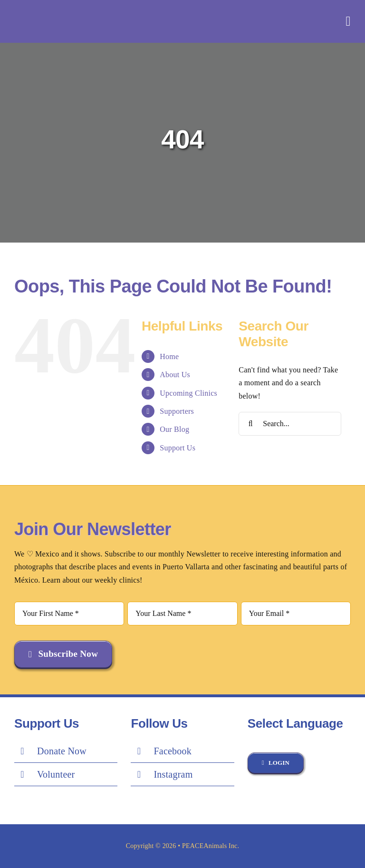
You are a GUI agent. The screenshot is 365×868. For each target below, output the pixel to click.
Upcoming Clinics (188, 393)
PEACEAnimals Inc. (211, 846)
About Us (175, 375)
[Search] (250, 424)
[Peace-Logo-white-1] (74, 10)
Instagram (173, 774)
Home (169, 356)
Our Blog (174, 429)
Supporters (177, 411)
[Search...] (290, 424)
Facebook (173, 751)
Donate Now (62, 751)
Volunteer (56, 774)
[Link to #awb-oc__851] (348, 21)
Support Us (178, 448)
